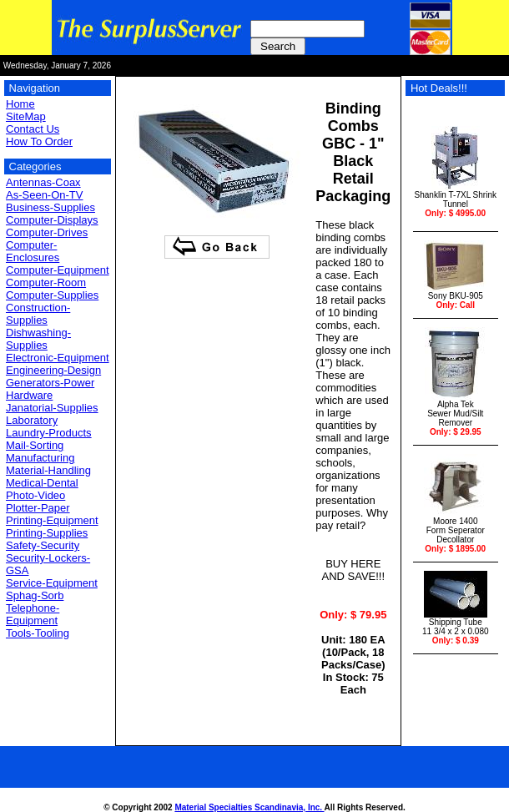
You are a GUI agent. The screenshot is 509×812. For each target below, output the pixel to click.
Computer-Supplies (52, 295)
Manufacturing (40, 458)
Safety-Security (43, 545)
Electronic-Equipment (58, 358)
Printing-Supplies (47, 533)
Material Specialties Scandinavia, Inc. (249, 807)
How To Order (39, 141)
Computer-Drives (47, 232)
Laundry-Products (49, 433)
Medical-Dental (42, 483)
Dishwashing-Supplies (38, 339)
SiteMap (26, 116)
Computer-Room (46, 282)
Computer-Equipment (58, 270)
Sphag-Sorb (35, 595)
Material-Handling (48, 470)
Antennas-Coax (43, 182)
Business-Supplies (50, 207)
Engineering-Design (53, 370)
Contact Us (33, 129)
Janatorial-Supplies (52, 408)
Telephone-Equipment (33, 614)
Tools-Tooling (38, 633)
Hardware (29, 395)
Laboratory (32, 420)
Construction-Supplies (38, 314)
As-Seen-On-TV (44, 195)
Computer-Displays (52, 220)
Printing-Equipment (52, 520)
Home (20, 104)
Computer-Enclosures (33, 251)
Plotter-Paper (38, 508)
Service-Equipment (52, 583)
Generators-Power (50, 383)
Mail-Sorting (35, 445)
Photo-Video (35, 495)
